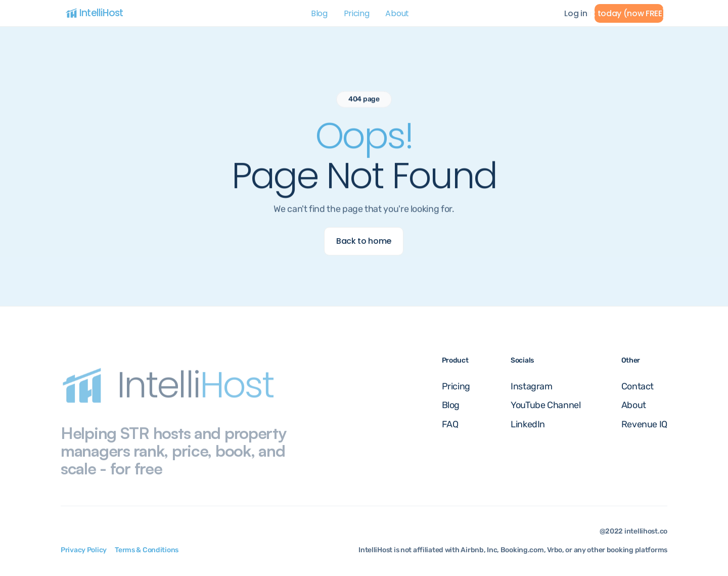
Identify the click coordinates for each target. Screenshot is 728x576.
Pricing (357, 13)
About (397, 13)
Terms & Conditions (147, 550)
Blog (319, 13)
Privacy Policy (84, 550)
